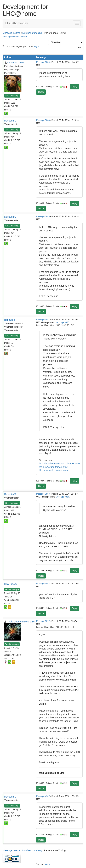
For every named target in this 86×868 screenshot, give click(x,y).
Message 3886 (43, 216)
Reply (74, 87)
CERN (47, 865)
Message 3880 (43, 62)
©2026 (43, 865)
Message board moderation (15, 37)
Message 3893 (43, 584)
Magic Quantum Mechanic (21, 622)
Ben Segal (10, 320)
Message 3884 (43, 120)
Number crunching (32, 33)
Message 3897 (43, 621)
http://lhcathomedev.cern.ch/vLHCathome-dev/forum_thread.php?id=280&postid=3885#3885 (59, 467)
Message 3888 (43, 494)
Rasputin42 (10, 121)
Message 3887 (43, 319)
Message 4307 (43, 796)
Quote (41, 92)
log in (36, 46)
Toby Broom (10, 584)
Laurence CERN (16, 63)
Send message (12, 96)
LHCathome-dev (17, 23)
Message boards (12, 33)
